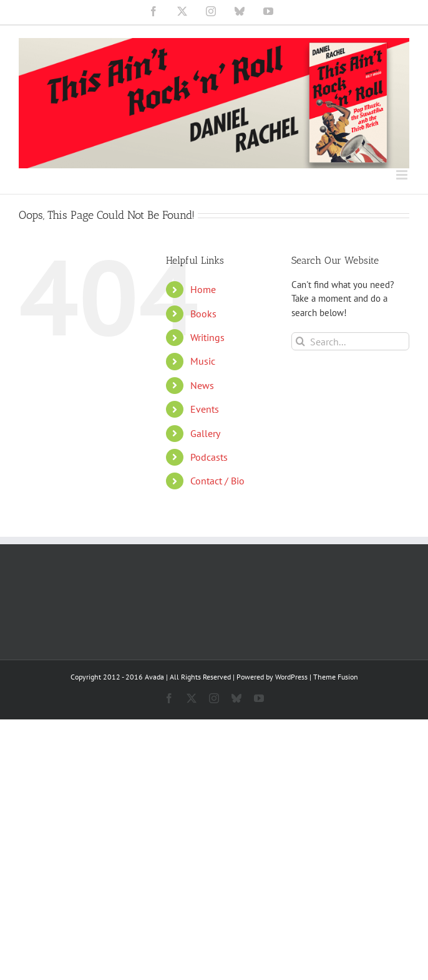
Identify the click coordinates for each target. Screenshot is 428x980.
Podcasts (209, 457)
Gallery (205, 433)
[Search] (300, 341)
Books (203, 314)
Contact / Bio (217, 481)
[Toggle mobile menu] (403, 175)
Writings (207, 337)
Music (203, 361)
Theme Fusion (336, 677)
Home (203, 289)
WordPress (291, 677)
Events (205, 409)
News (202, 385)
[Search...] (350, 341)
